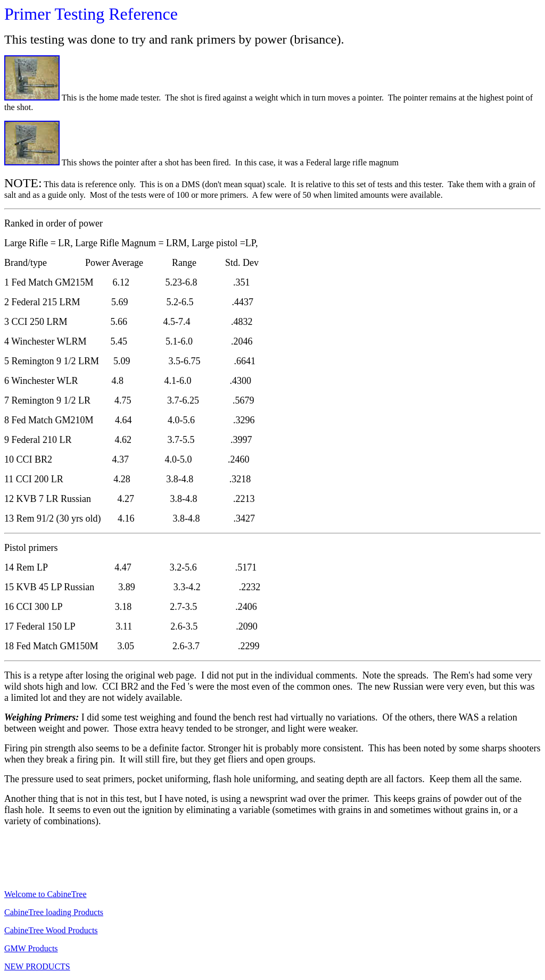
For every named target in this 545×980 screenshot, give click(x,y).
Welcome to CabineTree (46, 894)
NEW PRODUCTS (37, 966)
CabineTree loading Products (54, 912)
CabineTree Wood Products (51, 930)
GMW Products (31, 948)
